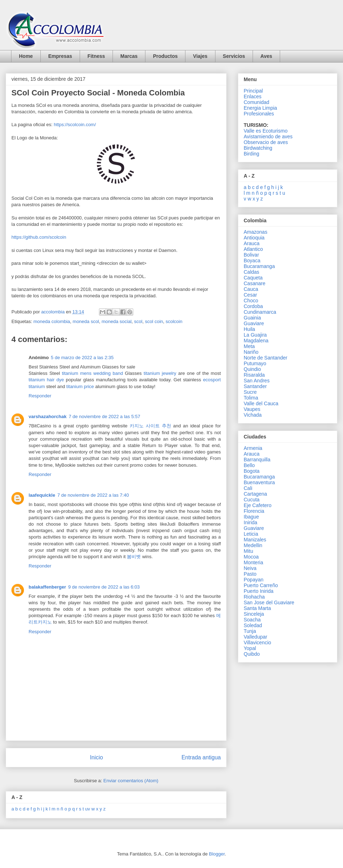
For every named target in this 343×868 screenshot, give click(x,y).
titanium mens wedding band (92, 373)
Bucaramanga (259, 266)
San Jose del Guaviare (269, 602)
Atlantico (253, 249)
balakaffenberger (47, 587)
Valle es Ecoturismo (266, 131)
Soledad (253, 625)
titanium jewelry (160, 373)
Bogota (252, 471)
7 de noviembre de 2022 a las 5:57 (104, 416)
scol (138, 321)
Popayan (253, 580)
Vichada (253, 415)
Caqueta (253, 278)
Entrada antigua (201, 757)
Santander (255, 386)
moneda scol (86, 321)
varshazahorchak (48, 416)
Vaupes (252, 409)
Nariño (251, 352)
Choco (251, 301)
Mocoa (251, 557)
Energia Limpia (260, 108)
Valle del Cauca (261, 403)
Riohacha (254, 597)
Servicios (234, 56)
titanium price (80, 386)
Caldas (252, 272)
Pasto (250, 574)
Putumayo (255, 363)
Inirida (250, 522)
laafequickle (42, 495)
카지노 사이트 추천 (150, 426)
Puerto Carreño (261, 585)
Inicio (96, 757)
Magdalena (256, 341)
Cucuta (252, 500)
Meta (249, 346)
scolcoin (174, 321)
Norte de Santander (265, 358)
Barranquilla (257, 460)
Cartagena (255, 494)
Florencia (254, 511)
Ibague (251, 517)
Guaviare (254, 323)
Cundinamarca (260, 312)
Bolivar (251, 255)
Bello (249, 465)
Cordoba (253, 306)
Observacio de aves (266, 142)
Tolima (251, 398)
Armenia (253, 448)
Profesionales (259, 114)
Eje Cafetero (258, 505)
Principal (253, 91)
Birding (252, 154)
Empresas (60, 56)
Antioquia (254, 238)
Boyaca (252, 261)
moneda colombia (52, 321)
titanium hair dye (46, 380)
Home (26, 56)
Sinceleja (254, 614)
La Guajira (255, 335)
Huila (249, 329)
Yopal (250, 648)
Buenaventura (259, 482)
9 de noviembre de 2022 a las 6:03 (104, 587)
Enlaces (253, 96)
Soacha (252, 620)
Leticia (251, 534)
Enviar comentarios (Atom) (131, 781)
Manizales (255, 540)
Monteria (253, 562)
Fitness (96, 56)
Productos (165, 56)
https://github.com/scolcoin (39, 237)
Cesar (250, 295)
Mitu (248, 551)
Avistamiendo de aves (268, 137)
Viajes (200, 56)
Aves (266, 56)
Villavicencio (257, 643)
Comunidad (257, 102)
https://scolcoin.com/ (75, 125)
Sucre (250, 392)
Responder (40, 396)
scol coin (154, 321)
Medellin (253, 545)
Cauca (251, 289)
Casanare (255, 283)
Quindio (252, 369)
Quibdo (252, 654)
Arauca (252, 243)
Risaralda (254, 375)
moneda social (116, 321)
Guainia (252, 318)
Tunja (250, 631)
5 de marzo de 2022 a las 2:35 (82, 358)
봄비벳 (134, 557)
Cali (248, 488)
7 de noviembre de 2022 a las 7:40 (93, 495)
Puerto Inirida (259, 591)
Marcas (129, 56)
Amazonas (255, 232)
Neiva (250, 568)
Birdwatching (258, 148)
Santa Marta (257, 608)
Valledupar (255, 637)
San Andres (257, 381)
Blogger (217, 854)
